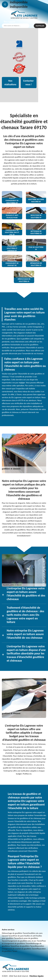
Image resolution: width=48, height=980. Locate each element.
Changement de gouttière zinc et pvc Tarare (24, 941)
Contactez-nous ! (29, 83)
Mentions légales (36, 976)
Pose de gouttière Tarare (25, 946)
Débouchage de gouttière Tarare (15, 933)
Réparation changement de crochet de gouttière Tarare (23, 947)
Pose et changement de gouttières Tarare (24, 942)
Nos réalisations (10, 83)
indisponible (19, 2)
